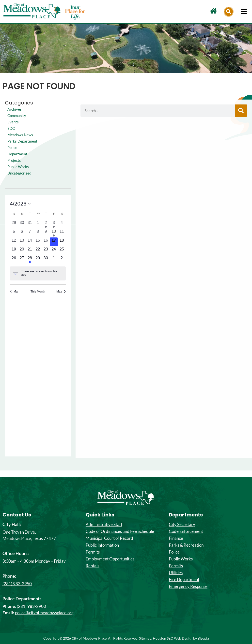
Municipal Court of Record (109, 538)
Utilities (176, 573)
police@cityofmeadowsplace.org (44, 613)
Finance (176, 538)
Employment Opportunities (110, 559)
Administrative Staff (104, 525)
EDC (11, 128)
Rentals (92, 566)
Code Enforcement (186, 531)
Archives (15, 109)
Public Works (19, 173)
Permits (93, 552)
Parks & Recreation (186, 545)
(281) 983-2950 (17, 584)
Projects (14, 167)
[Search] (241, 111)
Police (174, 552)
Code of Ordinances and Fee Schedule (120, 531)
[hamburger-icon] (244, 12)
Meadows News (21, 135)
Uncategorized (20, 179)
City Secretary (182, 525)
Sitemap (145, 638)
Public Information (102, 545)
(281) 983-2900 (31, 606)
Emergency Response (188, 586)
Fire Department (184, 580)
